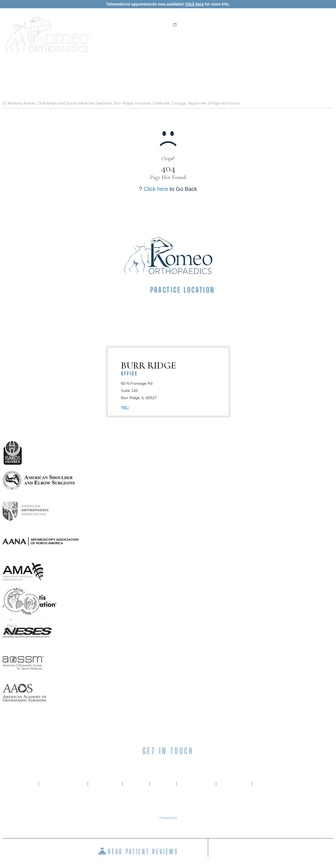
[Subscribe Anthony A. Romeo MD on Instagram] (178, 765)
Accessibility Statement (285, 784)
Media (288, 40)
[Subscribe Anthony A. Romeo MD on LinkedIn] (158, 765)
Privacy (136, 784)
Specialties (187, 40)
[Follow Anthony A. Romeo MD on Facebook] (139, 765)
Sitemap (163, 784)
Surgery (260, 40)
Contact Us (316, 40)
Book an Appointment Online (208, 25)
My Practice (150, 40)
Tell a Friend (196, 784)
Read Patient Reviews (143, 852)
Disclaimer (105, 784)
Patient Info (224, 40)
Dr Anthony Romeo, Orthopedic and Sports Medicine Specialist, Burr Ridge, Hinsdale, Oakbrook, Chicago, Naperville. (105, 103)
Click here (195, 4)
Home (125, 40)
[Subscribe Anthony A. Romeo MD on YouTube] (198, 765)
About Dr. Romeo (63, 784)
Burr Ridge (175, 368)
